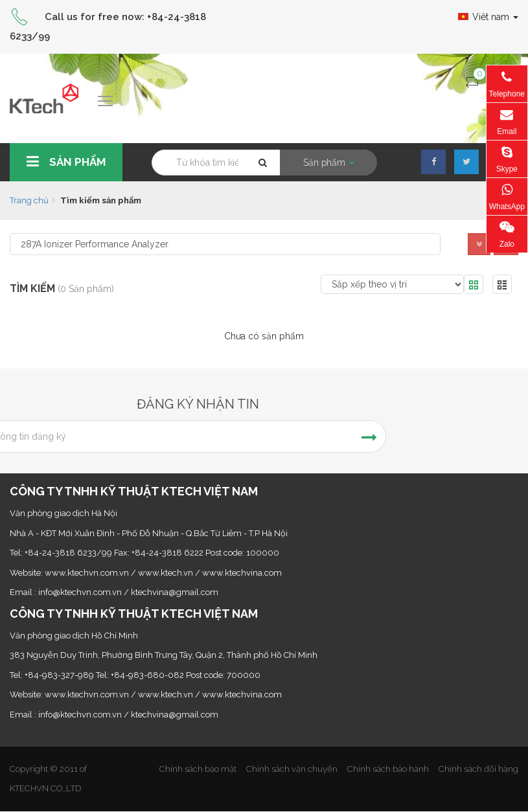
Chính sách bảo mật (198, 769)
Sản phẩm (64, 162)
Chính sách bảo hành (388, 769)
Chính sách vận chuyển (292, 769)
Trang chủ (29, 200)
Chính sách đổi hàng (478, 769)
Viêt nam (488, 17)
